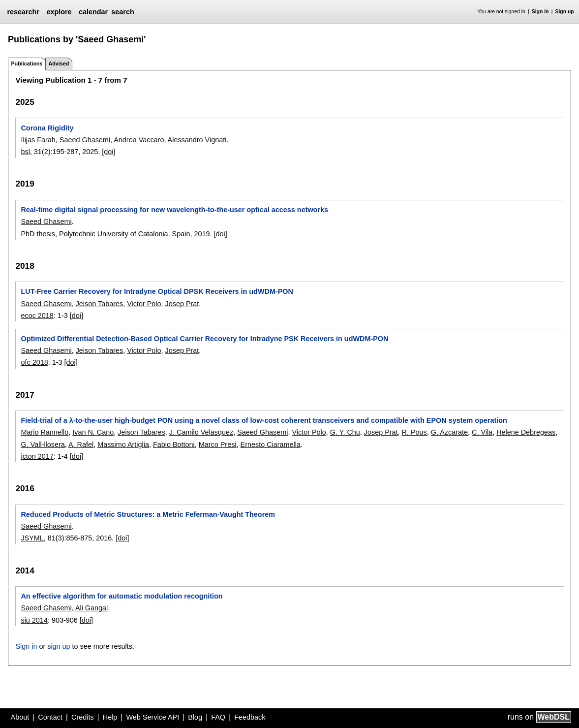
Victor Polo (144, 304)
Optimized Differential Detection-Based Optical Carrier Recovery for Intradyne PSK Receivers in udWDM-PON (204, 339)
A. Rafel (81, 444)
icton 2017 (37, 456)
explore (59, 12)
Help (110, 717)
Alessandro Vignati (197, 140)
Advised (59, 63)
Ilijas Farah (38, 140)
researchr (23, 12)
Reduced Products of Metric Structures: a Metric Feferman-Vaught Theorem (148, 514)
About (20, 717)
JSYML (32, 538)
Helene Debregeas (526, 432)
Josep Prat (182, 304)
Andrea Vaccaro (139, 140)
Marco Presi (218, 444)
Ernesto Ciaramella (271, 444)
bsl (25, 152)
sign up (59, 646)
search (122, 12)
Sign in (540, 12)
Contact (50, 717)
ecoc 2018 (37, 316)
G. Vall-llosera (43, 444)
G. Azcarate (449, 432)
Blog (195, 717)
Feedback (250, 717)
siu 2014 (34, 620)
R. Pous (414, 432)
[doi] (108, 152)
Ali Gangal (91, 608)
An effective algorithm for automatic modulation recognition (122, 596)
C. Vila (482, 432)
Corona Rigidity (47, 128)
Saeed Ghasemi (85, 140)
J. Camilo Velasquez (201, 432)
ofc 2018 (34, 362)
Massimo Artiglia (123, 444)
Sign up (565, 12)
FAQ (218, 717)
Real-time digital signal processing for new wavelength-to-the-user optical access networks (174, 210)
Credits (83, 717)
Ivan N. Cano (93, 432)
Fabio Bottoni (174, 444)
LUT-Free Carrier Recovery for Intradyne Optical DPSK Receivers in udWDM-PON (157, 291)
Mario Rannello (45, 432)
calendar (93, 12)
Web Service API (152, 717)
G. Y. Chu (345, 432)
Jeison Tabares (100, 304)
